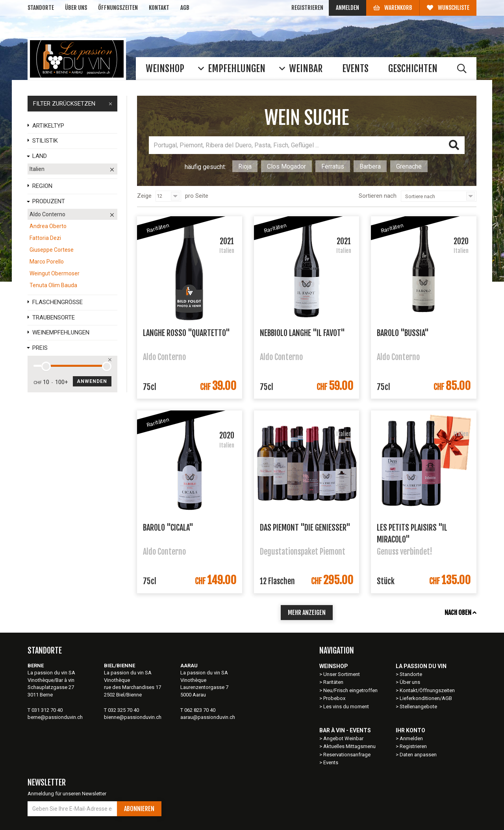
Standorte (41, 8)
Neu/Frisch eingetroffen (350, 690)
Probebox (334, 698)
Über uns (76, 8)
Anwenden (92, 381)
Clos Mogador (286, 166)
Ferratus (333, 166)
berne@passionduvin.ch (55, 717)
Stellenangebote (418, 707)
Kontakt (159, 8)
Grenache (409, 166)
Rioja (245, 166)
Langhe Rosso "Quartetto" (186, 333)
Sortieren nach (378, 196)
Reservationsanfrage (347, 755)
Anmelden (347, 8)
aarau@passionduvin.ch (208, 717)
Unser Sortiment (342, 674)
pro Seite (197, 196)
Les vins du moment (346, 707)
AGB (185, 8)
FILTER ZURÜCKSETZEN (72, 104)
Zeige (144, 196)
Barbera (370, 166)
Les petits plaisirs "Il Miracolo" (412, 533)
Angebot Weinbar (343, 738)
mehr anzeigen (307, 613)
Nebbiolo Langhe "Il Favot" (302, 333)
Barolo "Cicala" (168, 528)
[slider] (46, 366)
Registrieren (307, 8)
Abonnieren (139, 809)
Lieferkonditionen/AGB (426, 698)
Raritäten (333, 682)
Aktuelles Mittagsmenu (349, 746)
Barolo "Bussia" (403, 333)
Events (331, 762)
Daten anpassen (418, 755)
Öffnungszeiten (118, 8)
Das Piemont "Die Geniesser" (305, 528)
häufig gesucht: (205, 167)
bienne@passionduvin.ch (133, 717)
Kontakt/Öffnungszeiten (427, 690)
